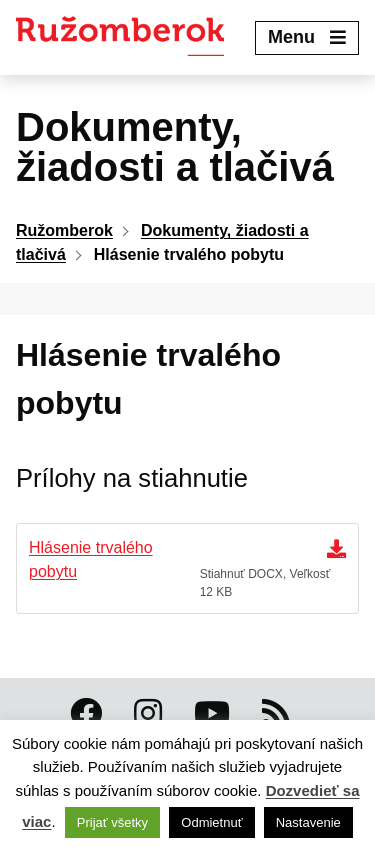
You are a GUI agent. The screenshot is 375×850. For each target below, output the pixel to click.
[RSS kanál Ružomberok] (276, 714)
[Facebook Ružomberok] (86, 714)
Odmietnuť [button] (211, 822)
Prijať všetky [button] (112, 822)
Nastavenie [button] (308, 822)
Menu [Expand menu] (307, 37)
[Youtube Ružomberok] (212, 714)
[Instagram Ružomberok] (148, 714)
